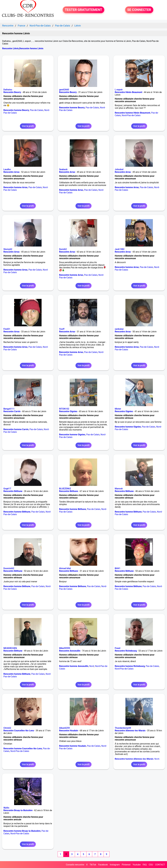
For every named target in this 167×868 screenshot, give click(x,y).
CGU (151, 865)
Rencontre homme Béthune (17, 512)
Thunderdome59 (123, 728)
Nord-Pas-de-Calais (131, 115)
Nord (92, 666)
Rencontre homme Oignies (72, 435)
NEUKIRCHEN (10, 648)
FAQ (145, 865)
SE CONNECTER (139, 10)
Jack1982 (120, 249)
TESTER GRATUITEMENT (83, 10)
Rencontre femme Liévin (31, 48)
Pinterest (126, 865)
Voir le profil (28, 126)
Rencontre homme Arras (15, 187)
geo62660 (64, 90)
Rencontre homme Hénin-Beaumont (132, 113)
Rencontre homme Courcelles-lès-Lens (23, 749)
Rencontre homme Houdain (73, 746)
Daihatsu (8, 90)
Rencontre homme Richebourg (130, 666)
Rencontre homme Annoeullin (74, 666)
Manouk (119, 489)
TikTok (93, 865)
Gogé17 (7, 489)
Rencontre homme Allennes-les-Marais (134, 759)
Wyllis (6, 808)
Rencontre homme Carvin (16, 429)
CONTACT (160, 865)
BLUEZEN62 (65, 489)
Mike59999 (65, 648)
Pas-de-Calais (37, 110)
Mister (118, 409)
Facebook (103, 865)
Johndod (119, 169)
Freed (117, 648)
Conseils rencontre (75, 865)
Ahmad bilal (65, 568)
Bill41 (118, 568)
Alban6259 (64, 728)
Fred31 (7, 329)
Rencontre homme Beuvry (16, 110)
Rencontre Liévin (10, 48)
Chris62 (7, 728)
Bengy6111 (9, 409)
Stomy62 (8, 249)
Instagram (115, 865)
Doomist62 (9, 568)
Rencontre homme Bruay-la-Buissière (22, 831)
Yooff (62, 329)
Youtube (137, 865)
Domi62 (63, 249)
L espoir (119, 90)
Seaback (63, 169)
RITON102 (64, 409)
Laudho (7, 169)
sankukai (119, 329)
